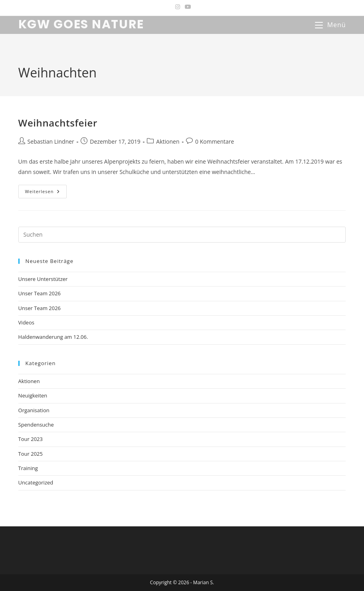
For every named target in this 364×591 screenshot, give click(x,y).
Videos (26, 322)
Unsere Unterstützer (43, 279)
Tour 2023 (31, 439)
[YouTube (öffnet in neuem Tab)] (187, 7)
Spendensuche (36, 425)
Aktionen (168, 141)
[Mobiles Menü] (330, 25)
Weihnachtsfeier (58, 123)
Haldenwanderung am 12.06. (53, 337)
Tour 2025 (31, 454)
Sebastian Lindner (51, 141)
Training (28, 468)
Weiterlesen (46, 191)
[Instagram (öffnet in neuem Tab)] (178, 7)
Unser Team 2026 (40, 293)
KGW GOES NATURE (81, 24)
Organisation (34, 410)
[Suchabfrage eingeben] (182, 235)
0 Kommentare (215, 141)
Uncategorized (36, 482)
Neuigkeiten (33, 395)
